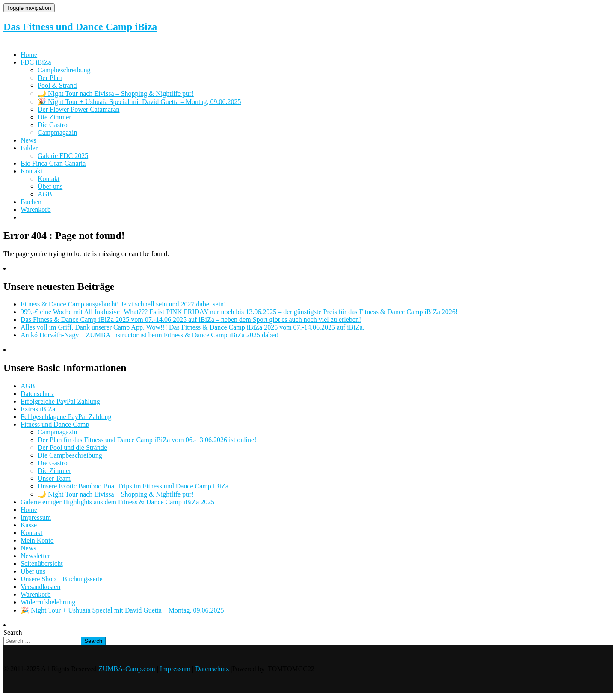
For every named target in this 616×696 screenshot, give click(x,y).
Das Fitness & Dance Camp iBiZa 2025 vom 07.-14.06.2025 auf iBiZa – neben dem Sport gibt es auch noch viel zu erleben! (191, 320)
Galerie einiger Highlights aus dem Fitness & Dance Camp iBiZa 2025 (117, 502)
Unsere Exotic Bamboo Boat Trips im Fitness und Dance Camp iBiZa (133, 486)
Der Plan (50, 78)
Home (29, 55)
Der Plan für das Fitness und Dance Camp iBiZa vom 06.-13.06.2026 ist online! (147, 440)
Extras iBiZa (38, 409)
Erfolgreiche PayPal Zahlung (60, 401)
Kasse (29, 525)
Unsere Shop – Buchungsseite (62, 579)
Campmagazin (57, 132)
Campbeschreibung (64, 70)
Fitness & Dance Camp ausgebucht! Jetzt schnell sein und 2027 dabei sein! (123, 304)
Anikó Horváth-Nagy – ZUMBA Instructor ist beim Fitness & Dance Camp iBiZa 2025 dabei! (150, 335)
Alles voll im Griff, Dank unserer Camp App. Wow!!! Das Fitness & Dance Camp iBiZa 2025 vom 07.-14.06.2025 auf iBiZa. (192, 327)
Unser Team (54, 478)
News (28, 140)
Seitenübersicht (42, 564)
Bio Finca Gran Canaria (53, 163)
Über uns (50, 186)
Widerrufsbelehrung (48, 602)
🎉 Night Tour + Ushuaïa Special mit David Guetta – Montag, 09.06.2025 (139, 102)
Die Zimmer (55, 117)
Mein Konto (37, 540)
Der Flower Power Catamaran (79, 109)
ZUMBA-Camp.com (127, 669)
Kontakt (32, 171)
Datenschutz (37, 394)
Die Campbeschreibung (70, 455)
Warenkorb (36, 210)
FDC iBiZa (36, 62)
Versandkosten (40, 587)
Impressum (36, 517)
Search (13, 632)
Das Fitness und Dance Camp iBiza (80, 27)
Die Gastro (53, 125)
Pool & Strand (57, 85)
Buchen (31, 202)
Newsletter (35, 556)
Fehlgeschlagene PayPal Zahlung (66, 417)
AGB (45, 194)
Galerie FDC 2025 (63, 156)
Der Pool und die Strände (72, 448)
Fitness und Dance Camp (55, 424)
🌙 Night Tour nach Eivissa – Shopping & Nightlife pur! (116, 94)
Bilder (29, 148)
